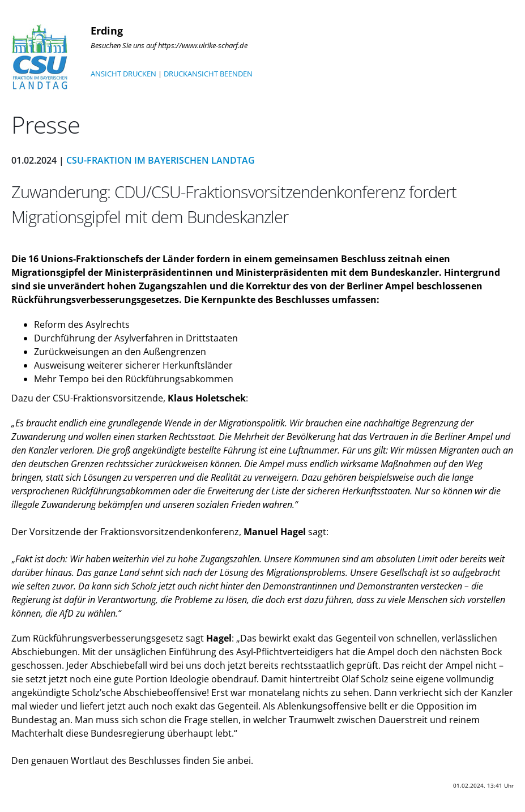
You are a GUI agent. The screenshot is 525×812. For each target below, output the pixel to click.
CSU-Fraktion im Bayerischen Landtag (161, 160)
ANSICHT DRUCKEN (123, 74)
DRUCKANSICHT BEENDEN (208, 74)
